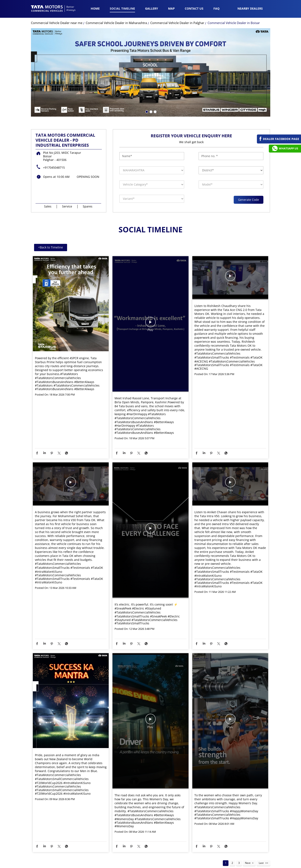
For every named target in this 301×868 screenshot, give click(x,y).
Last (261, 852)
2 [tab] (150, 101)
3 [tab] (155, 101)
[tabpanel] (151, 62)
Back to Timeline (51, 236)
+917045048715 (54, 157)
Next (248, 852)
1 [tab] (146, 101)
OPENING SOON (88, 166)
